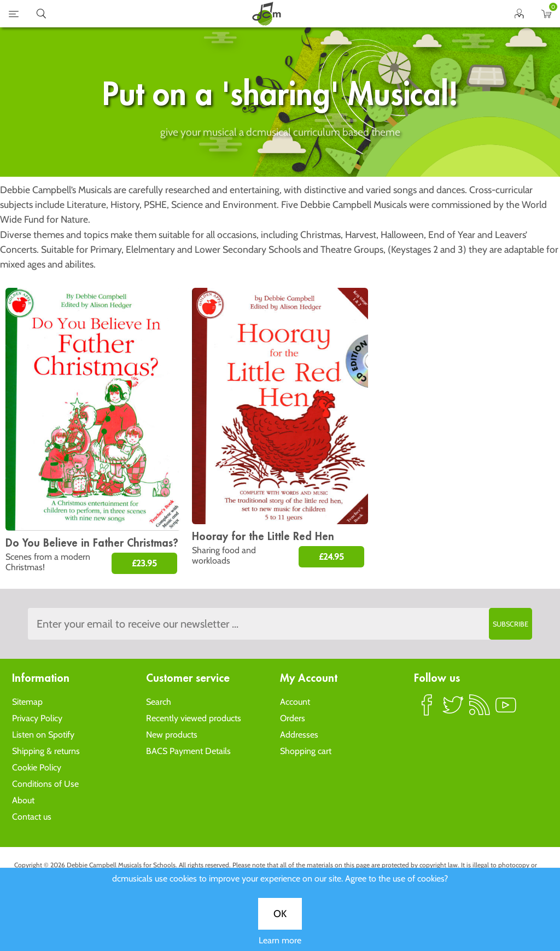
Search (159, 702)
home (266, 14)
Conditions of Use (45, 784)
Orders (293, 718)
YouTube (506, 710)
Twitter (453, 710)
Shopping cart (306, 751)
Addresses (299, 735)
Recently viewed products (194, 718)
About (23, 800)
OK (280, 914)
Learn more (280, 940)
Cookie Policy (37, 767)
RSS (480, 710)
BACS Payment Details (188, 751)
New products (172, 735)
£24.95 (331, 557)
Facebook (427, 710)
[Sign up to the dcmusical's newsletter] (280, 624)
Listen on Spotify (43, 735)
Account (295, 702)
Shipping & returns (46, 751)
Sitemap (27, 702)
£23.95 (144, 563)
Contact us (32, 817)
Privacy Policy (37, 718)
